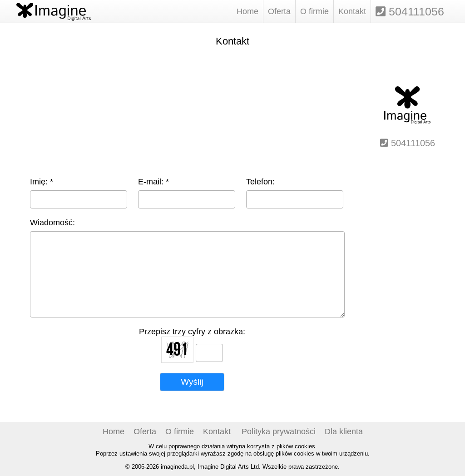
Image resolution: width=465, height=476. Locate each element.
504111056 (410, 11)
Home (247, 11)
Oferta (279, 11)
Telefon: (260, 181)
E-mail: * (153, 181)
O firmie (314, 11)
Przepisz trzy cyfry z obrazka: (192, 331)
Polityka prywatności (279, 431)
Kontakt (352, 11)
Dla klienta (344, 431)
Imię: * (42, 181)
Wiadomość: (52, 222)
